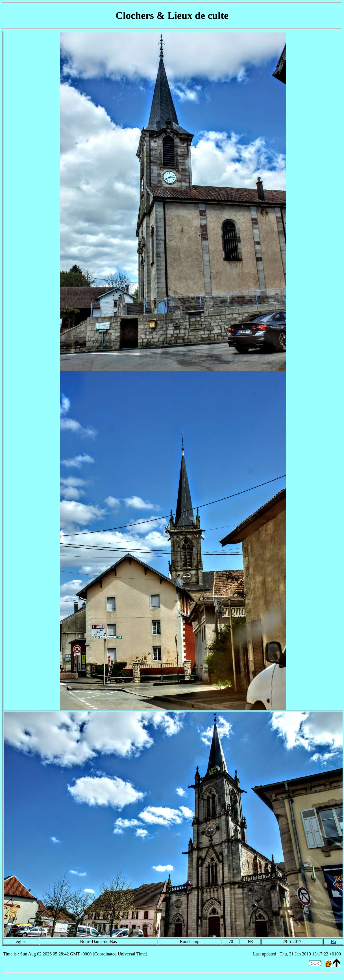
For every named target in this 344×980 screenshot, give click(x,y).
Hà (333, 941)
